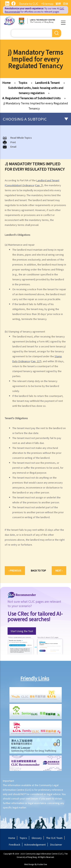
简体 (66, 4)
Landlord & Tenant (47, 83)
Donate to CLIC (29, 4)
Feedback (15, 844)
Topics (23, 83)
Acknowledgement (35, 844)
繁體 (58, 4)
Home (6, 83)
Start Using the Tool (22, 631)
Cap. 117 (36, 361)
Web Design (29, 864)
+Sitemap (47, 4)
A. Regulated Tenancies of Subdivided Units (31, 98)
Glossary (37, 838)
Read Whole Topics (21, 138)
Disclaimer (56, 844)
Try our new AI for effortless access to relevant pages (34, 10)
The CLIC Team (54, 838)
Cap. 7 (39, 185)
